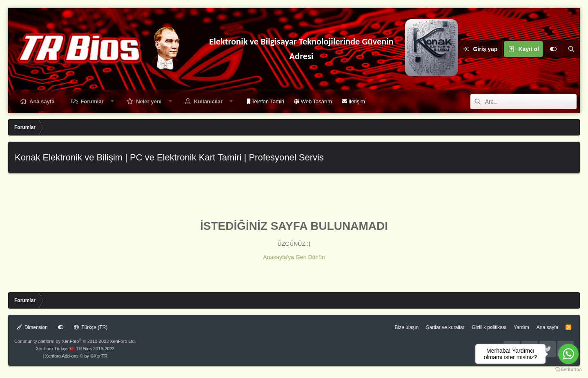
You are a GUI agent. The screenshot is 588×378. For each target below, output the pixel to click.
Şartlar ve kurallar (445, 327)
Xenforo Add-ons (76, 356)
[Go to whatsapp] (568, 354)
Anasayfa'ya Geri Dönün (294, 257)
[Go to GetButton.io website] (568, 370)
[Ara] (571, 49)
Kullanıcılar (208, 101)
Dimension (32, 327)
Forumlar (92, 101)
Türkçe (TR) (91, 327)
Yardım (521, 327)
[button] (112, 101)
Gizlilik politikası (489, 327)
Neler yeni (149, 101)
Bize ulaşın (407, 327)
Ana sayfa (42, 101)
